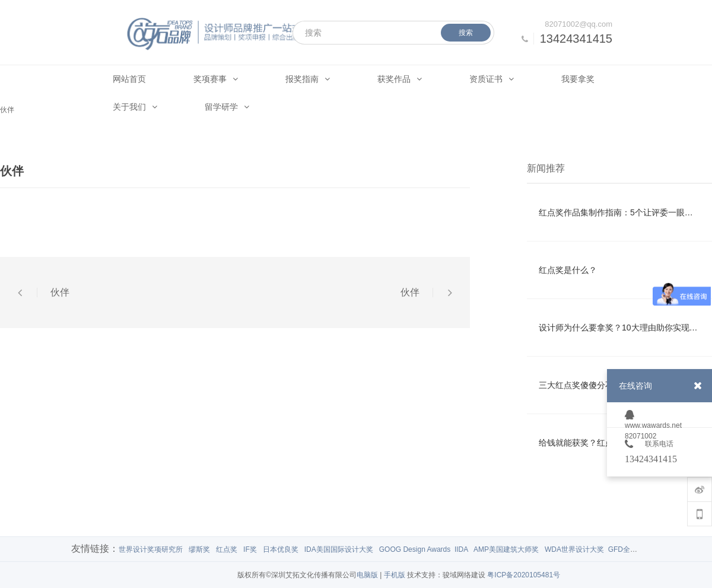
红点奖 (227, 549)
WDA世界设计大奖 (574, 549)
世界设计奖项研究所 (151, 549)
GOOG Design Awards (415, 549)
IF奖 (250, 549)
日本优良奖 (281, 549)
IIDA (461, 549)
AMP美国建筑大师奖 (506, 549)
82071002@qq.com (578, 24)
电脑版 (367, 575)
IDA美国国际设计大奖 (339, 549)
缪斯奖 (199, 549)
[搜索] (393, 33)
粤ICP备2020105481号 (524, 575)
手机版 (395, 575)
